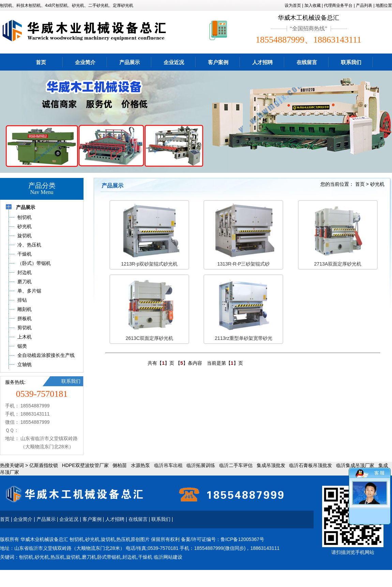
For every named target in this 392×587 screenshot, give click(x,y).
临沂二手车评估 (236, 465)
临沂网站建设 (168, 557)
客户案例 (218, 62)
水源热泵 (140, 465)
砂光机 (377, 184)
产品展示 (130, 62)
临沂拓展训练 (201, 465)
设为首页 (293, 5)
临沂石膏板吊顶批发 (311, 465)
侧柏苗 (120, 465)
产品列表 (364, 5)
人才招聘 (262, 62)
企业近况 (174, 62)
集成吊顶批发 (271, 465)
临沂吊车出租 (168, 465)
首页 (41, 62)
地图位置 (384, 5)
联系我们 (351, 62)
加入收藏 (313, 5)
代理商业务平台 (338, 5)
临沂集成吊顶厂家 (355, 465)
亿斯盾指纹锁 (44, 465)
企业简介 (85, 62)
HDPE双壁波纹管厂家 (85, 465)
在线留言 (307, 62)
